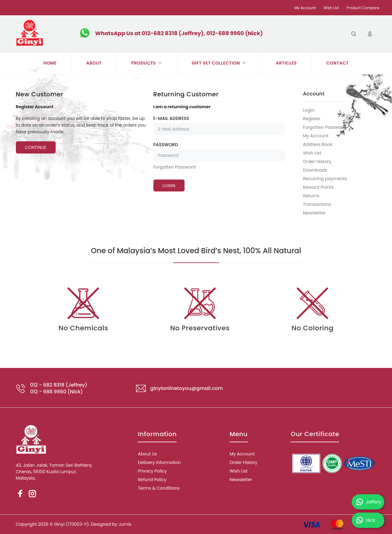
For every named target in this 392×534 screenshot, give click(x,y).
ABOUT (94, 63)
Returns (311, 196)
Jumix (125, 524)
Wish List (331, 8)
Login (309, 110)
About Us (147, 454)
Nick (366, 520)
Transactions (317, 204)
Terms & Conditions (159, 488)
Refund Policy (152, 480)
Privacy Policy (152, 471)
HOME (50, 63)
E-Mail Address (171, 118)
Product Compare (363, 8)
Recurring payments (325, 179)
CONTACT (337, 63)
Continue (37, 148)
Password (166, 145)
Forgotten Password (175, 167)
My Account (305, 8)
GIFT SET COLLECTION (219, 63)
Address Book (318, 144)
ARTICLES (286, 63)
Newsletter (315, 213)
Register (312, 119)
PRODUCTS (147, 63)
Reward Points (318, 187)
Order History (317, 161)
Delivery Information (159, 462)
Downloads (315, 170)
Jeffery (369, 502)
